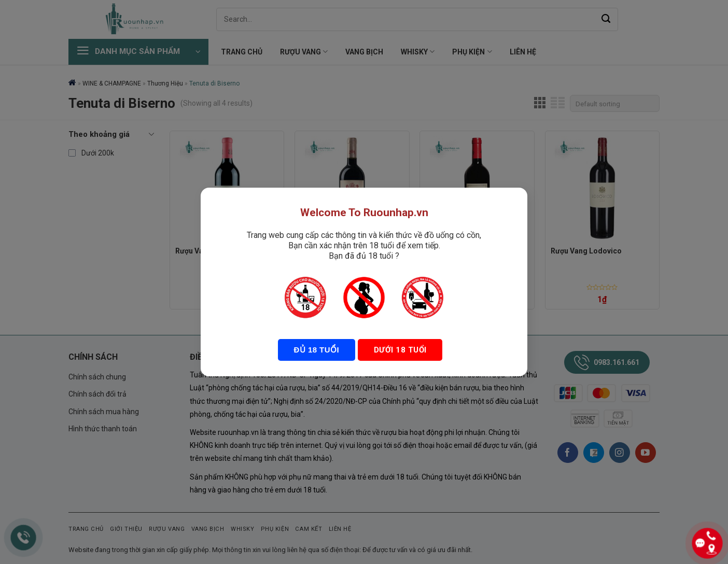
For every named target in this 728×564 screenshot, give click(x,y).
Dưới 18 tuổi (399, 350)
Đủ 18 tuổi (317, 350)
